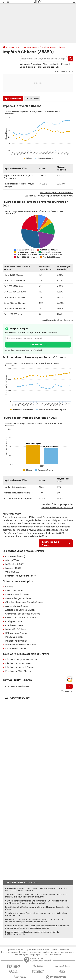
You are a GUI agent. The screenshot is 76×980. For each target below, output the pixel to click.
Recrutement (64, 950)
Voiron (23, 67)
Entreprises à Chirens (16, 648)
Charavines (36, 64)
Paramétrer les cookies (29, 952)
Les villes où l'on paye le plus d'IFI (58, 504)
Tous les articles (53, 952)
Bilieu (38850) (12, 560)
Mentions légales (22, 955)
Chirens (61, 47)
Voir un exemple (67, 691)
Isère (54, 47)
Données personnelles (10, 952)
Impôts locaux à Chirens (56, 543)
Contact (54, 950)
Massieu (65, 64)
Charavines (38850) (15, 556)
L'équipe (28, 950)
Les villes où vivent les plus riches (57, 320)
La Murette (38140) (15, 564)
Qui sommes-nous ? (15, 950)
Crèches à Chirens (14, 625)
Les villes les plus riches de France (57, 192)
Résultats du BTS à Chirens (18, 671)
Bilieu (45, 64)
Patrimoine (12, 47)
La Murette (54, 64)
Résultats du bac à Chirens (18, 663)
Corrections (70, 952)
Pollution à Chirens (14, 637)
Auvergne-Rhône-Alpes (39, 47)
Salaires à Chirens (14, 591)
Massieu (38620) (13, 568)
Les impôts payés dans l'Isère (20, 576)
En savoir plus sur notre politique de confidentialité (23, 350)
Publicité (46, 950)
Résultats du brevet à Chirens (20, 667)
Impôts (23, 47)
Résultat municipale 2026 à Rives (21, 659)
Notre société (37, 950)
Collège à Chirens (14, 621)
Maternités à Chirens (16, 629)
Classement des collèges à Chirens (23, 614)
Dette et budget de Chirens (19, 598)
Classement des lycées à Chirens (22, 618)
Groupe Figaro (35, 955)
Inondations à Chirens (16, 641)
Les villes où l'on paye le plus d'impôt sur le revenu (49, 196)
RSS (62, 952)
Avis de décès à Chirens (17, 606)
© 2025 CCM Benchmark (51, 955)
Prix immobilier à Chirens (17, 594)
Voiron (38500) (13, 572)
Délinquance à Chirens (16, 633)
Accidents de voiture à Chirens (20, 610)
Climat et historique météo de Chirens (24, 602)
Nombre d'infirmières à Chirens (21, 645)
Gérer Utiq (42, 952)
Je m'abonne (36, 345)
